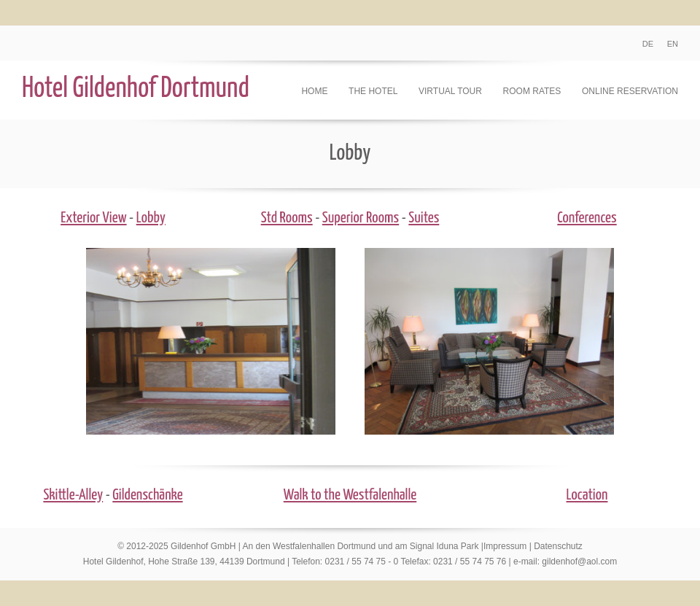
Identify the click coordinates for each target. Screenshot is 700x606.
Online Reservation (630, 91)
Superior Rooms (361, 218)
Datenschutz (558, 546)
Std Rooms (287, 218)
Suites (424, 218)
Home (314, 91)
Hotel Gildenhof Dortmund (136, 89)
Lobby (151, 218)
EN (673, 44)
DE (648, 44)
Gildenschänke (147, 495)
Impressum (505, 546)
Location (587, 495)
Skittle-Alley (73, 495)
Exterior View (93, 218)
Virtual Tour (450, 91)
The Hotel (373, 91)
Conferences (587, 218)
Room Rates (532, 91)
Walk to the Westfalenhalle (350, 495)
